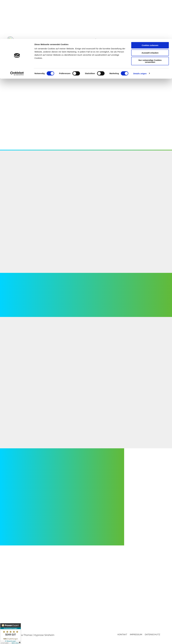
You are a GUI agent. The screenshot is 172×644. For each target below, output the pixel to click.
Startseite (59, 44)
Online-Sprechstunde (123, 44)
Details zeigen (140, 35)
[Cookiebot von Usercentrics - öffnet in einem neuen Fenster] (17, 35)
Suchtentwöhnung (94, 44)
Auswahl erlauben (150, 14)
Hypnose (73, 44)
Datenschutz (152, 640)
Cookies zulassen (150, 6)
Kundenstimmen (142, 49)
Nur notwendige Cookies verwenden (150, 22)
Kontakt (159, 49)
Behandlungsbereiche (151, 44)
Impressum (136, 640)
